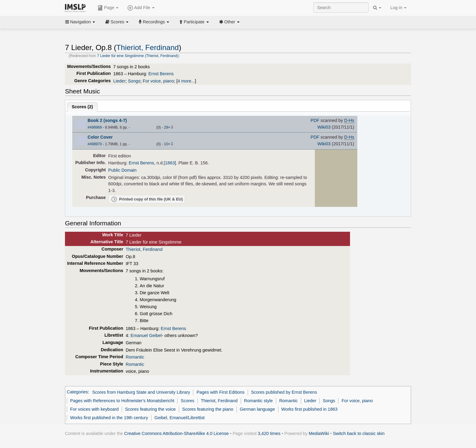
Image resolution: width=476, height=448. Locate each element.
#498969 (95, 127)
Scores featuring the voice (150, 409)
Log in (398, 8)
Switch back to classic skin (359, 433)
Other (229, 22)
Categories (77, 392)
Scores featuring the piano (208, 409)
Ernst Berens (161, 74)
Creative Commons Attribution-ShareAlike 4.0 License (176, 433)
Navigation (80, 22)
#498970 (95, 144)
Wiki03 (324, 127)
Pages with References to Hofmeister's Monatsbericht (122, 401)
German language (257, 409)
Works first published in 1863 (309, 409)
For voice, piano (158, 81)
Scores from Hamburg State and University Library (141, 392)
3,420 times (269, 433)
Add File (141, 8)
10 (166, 144)
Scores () (82, 107)
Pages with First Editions (220, 392)
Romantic (135, 357)
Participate (194, 22)
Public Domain (122, 170)
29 (166, 127)
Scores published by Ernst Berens (284, 392)
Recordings (154, 22)
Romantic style (258, 401)
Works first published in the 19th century (109, 418)
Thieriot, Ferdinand (148, 47)
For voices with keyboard (94, 409)
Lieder (119, 81)
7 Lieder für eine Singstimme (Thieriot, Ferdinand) (138, 56)
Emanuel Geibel (146, 335)
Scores (117, 22)
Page (108, 8)
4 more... (186, 81)
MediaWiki (319, 433)
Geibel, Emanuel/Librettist (180, 418)
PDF (315, 120)
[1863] (170, 163)
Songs (134, 81)
